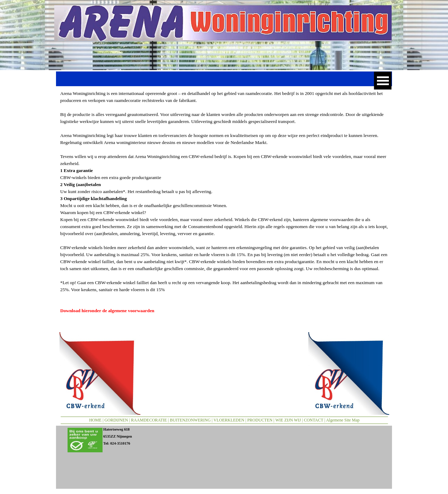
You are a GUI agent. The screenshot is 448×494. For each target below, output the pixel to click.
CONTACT (314, 420)
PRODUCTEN (260, 420)
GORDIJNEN (116, 420)
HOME (95, 420)
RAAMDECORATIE (149, 420)
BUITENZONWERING (190, 420)
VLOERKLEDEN (229, 420)
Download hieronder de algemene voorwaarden (107, 311)
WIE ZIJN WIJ (288, 420)
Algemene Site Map (343, 420)
